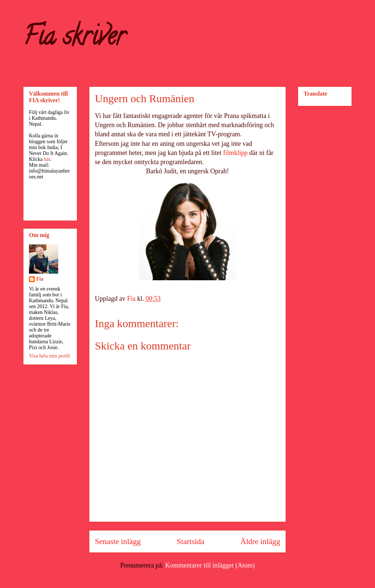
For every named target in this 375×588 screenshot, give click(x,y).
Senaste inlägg (118, 541)
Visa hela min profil (49, 356)
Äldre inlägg (260, 541)
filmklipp (235, 153)
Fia (40, 279)
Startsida (191, 541)
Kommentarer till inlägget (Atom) (210, 565)
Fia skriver (74, 39)
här (47, 159)
